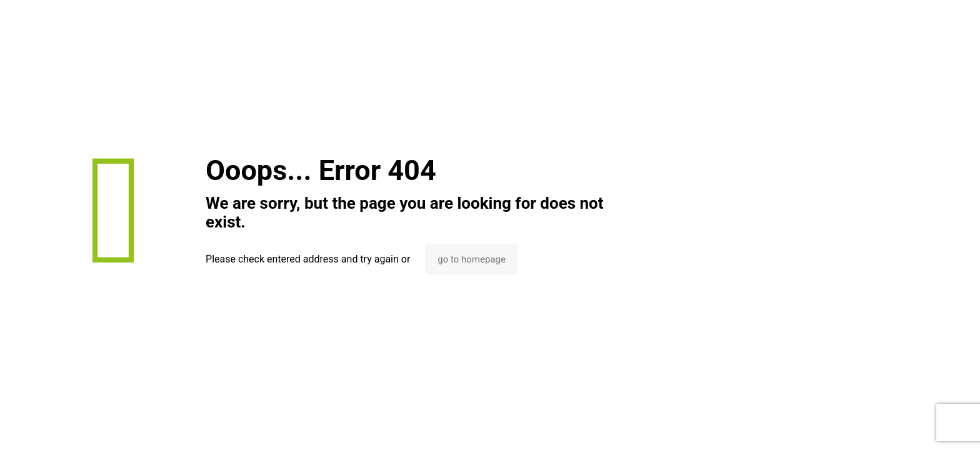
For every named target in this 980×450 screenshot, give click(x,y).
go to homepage (472, 259)
